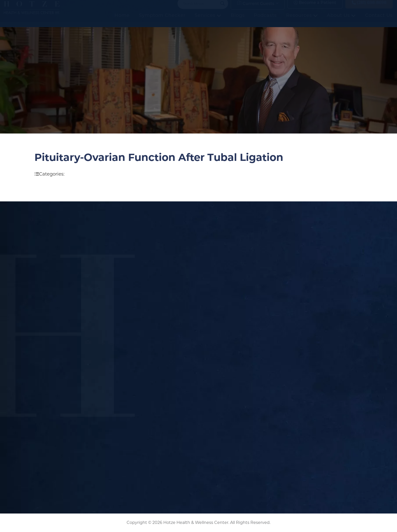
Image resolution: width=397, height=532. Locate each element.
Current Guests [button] (256, 8)
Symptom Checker (162, 21)
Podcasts (265, 21)
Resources (302, 21)
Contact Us (379, 21)
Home (122, 21)
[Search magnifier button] (223, 9)
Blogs (238, 21)
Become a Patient (315, 8)
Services (208, 21)
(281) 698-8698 (369, 8)
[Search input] (201, 9)
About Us (341, 21)
